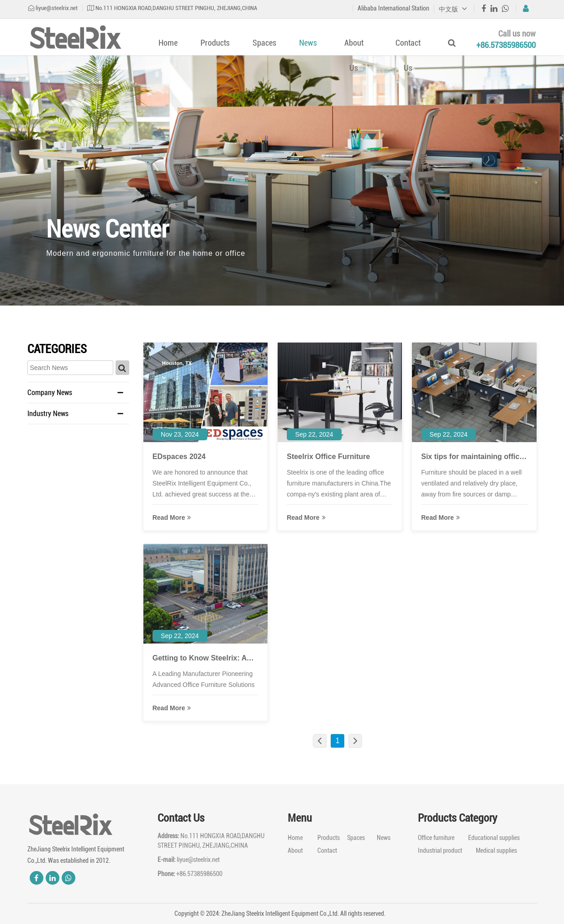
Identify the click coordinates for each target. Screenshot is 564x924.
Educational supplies (494, 838)
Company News (50, 393)
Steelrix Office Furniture (328, 457)
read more (172, 517)
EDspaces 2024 (179, 457)
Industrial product (440, 850)
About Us (354, 55)
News (308, 43)
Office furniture (436, 838)
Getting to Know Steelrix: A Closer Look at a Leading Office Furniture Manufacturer (204, 659)
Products (215, 43)
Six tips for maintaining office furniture (472, 457)
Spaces (264, 43)
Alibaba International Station (393, 8)
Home (168, 43)
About (295, 850)
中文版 (453, 9)
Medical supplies (496, 850)
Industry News (48, 414)
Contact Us (408, 55)
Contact (327, 850)
